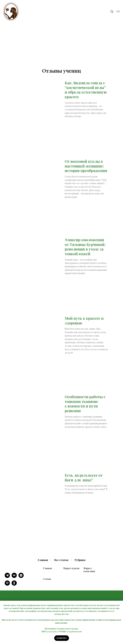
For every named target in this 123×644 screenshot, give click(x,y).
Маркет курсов (71, 568)
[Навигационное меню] (118, 11)
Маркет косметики (89, 570)
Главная (43, 560)
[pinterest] (7, 585)
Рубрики (80, 560)
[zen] (21, 577)
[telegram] (7, 577)
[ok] (14, 585)
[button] (112, 11)
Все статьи (61, 560)
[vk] (14, 577)
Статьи (47, 579)
